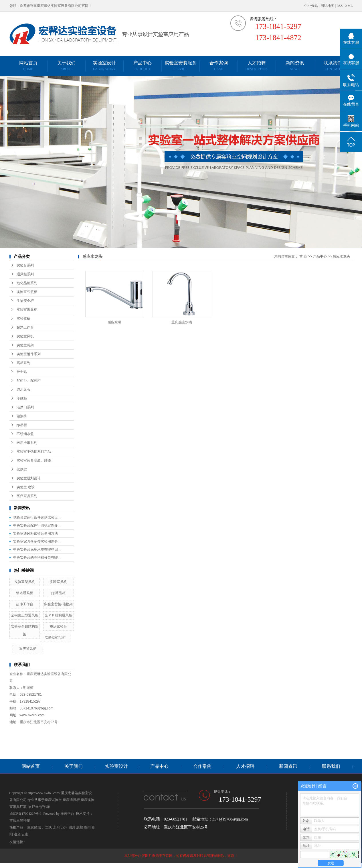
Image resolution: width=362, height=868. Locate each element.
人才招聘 (256, 66)
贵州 (87, 827)
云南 (25, 834)
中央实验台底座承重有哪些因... (37, 549)
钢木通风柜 (25, 593)
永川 (56, 827)
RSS (340, 6)
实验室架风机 (25, 582)
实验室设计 (104, 66)
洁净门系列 (25, 407)
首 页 (303, 256)
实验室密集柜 (27, 310)
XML (349, 6)
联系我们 (333, 66)
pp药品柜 (58, 593)
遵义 (17, 834)
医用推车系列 (27, 443)
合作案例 (219, 66)
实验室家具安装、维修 (34, 460)
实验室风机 (25, 336)
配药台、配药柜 (29, 381)
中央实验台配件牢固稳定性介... (37, 525)
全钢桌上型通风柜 (25, 615)
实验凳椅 (23, 319)
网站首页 (28, 66)
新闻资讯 (295, 66)
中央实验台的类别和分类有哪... (37, 557)
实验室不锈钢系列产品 (34, 452)
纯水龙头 (23, 389)
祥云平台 (67, 814)
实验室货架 (25, 345)
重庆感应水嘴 (182, 322)
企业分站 (311, 6)
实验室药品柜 (55, 638)
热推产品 (16, 827)
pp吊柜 (22, 425)
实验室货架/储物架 (58, 604)
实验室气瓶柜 (27, 292)
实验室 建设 (26, 487)
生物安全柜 (25, 301)
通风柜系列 (25, 274)
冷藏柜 (22, 398)
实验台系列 (25, 265)
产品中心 (143, 66)
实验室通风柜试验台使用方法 (35, 533)
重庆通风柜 (28, 649)
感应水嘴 (114, 322)
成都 (80, 827)
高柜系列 (23, 363)
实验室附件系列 (29, 354)
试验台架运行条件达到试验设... (37, 517)
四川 (72, 827)
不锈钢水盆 (25, 434)
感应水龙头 (341, 256)
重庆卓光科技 (20, 820)
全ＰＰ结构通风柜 (58, 615)
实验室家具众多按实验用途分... (37, 541)
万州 (64, 827)
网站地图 (327, 6)
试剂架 (22, 469)
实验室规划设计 (29, 478)
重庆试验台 (58, 626)
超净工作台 (25, 327)
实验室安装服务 (181, 66)
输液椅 (22, 416)
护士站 (22, 372)
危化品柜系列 (27, 283)
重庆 (49, 827)
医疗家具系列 (27, 496)
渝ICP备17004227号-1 (26, 814)
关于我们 (66, 66)
